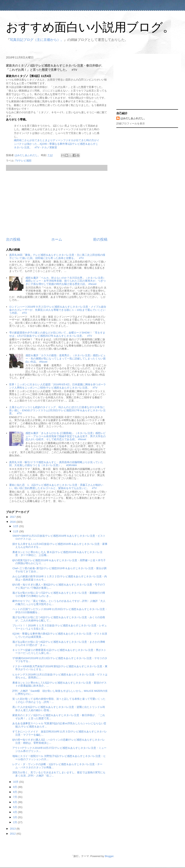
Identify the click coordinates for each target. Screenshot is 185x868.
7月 (16, 797)
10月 (16, 782)
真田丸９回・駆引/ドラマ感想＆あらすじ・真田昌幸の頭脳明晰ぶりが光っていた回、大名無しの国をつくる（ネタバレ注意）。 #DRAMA (56, 464)
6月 (16, 802)
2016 (13, 522)
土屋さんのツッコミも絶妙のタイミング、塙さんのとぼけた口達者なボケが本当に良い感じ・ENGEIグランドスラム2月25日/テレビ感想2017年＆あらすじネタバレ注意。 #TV (57, 410)
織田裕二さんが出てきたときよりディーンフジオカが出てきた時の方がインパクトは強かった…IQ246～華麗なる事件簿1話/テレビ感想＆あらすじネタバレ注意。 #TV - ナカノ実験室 (57, 144)
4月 (16, 812)
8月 (16, 792)
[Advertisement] (57, 204)
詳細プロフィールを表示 (131, 124)
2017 (13, 517)
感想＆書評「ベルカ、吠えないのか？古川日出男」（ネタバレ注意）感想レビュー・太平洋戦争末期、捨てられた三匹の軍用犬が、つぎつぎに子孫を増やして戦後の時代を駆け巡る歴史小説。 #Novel (66, 281)
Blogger (109, 856)
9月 (16, 787)
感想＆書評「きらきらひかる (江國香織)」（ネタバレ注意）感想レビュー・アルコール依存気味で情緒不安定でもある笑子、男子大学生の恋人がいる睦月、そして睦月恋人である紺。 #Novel (66, 436)
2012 (13, 834)
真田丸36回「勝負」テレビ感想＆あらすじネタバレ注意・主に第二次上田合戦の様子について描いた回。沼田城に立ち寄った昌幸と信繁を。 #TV (57, 256)
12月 (16, 526)
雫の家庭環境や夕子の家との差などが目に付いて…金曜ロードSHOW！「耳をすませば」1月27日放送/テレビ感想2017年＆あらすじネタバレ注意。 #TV (57, 334)
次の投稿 (13, 239)
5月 (16, 807)
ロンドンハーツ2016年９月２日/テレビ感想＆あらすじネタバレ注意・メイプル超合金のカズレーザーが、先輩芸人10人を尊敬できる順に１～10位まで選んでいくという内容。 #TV (58, 310)
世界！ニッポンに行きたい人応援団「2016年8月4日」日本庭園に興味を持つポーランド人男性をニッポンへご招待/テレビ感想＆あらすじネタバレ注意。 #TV (57, 386)
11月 (16, 531)
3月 (16, 817)
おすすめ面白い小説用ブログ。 (90, 27)
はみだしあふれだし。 (133, 118)
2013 (13, 829)
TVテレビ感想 (23, 161)
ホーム (57, 239)
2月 (16, 822)
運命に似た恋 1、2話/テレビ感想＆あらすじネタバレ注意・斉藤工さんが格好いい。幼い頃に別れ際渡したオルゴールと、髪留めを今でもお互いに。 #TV (56, 487)
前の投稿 (100, 239)
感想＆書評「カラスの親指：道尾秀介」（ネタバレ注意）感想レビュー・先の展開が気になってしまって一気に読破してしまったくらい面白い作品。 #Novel (66, 358)
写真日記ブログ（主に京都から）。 (37, 40)
